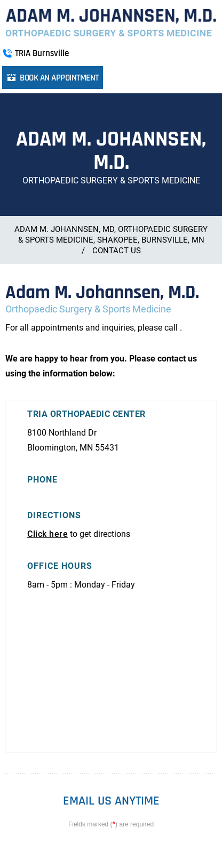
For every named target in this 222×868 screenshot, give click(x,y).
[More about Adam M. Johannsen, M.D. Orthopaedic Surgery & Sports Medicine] (111, 23)
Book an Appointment (59, 78)
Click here (47, 534)
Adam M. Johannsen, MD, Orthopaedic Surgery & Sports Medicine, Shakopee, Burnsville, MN (111, 235)
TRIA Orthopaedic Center (86, 414)
